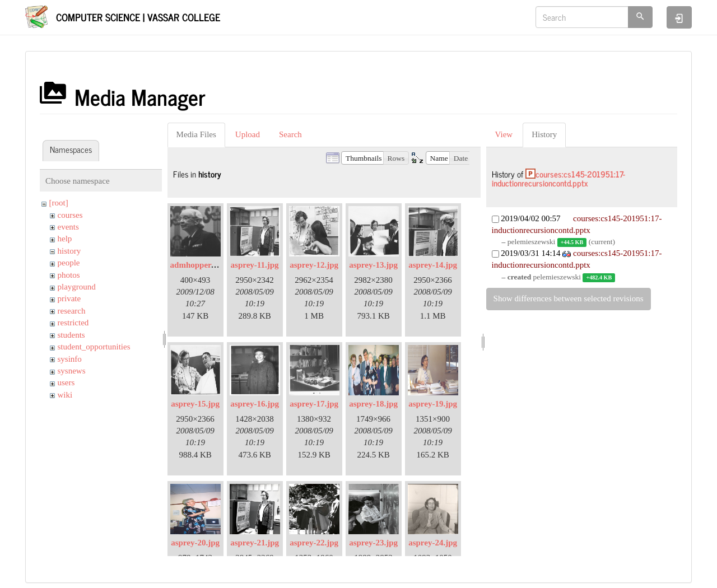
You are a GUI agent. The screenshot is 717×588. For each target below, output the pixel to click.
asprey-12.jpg (314, 265)
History (544, 134)
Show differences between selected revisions (569, 298)
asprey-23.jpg (373, 543)
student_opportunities (94, 347)
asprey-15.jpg (195, 404)
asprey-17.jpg (314, 404)
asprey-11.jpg (255, 265)
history (69, 251)
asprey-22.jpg (314, 543)
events (68, 227)
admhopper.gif (196, 265)
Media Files (196, 134)
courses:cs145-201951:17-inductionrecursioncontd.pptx (558, 179)
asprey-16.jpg (255, 404)
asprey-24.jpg (433, 543)
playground (77, 287)
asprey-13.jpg (373, 265)
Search (290, 134)
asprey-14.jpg (433, 265)
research (72, 311)
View (504, 134)
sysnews (72, 371)
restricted (73, 323)
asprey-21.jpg (255, 543)
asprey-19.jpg (433, 404)
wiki (65, 395)
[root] (59, 203)
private (69, 298)
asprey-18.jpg (373, 404)
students (71, 335)
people (69, 263)
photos (69, 275)
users (66, 382)
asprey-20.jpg (195, 543)
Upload (248, 134)
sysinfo (70, 359)
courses (70, 215)
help (65, 239)
